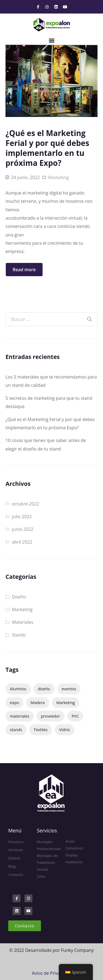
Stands (19, 635)
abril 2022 (22, 542)
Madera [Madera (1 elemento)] (38, 703)
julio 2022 (22, 516)
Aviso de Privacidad (52, 973)
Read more (24, 270)
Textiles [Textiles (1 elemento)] (41, 730)
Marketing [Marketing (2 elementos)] (66, 703)
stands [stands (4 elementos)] (16, 730)
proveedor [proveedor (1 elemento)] (51, 716)
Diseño (19, 597)
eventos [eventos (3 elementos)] (69, 689)
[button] (51, 40)
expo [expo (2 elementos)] (14, 703)
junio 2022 (23, 529)
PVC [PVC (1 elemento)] (75, 716)
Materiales (23, 622)
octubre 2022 (25, 504)
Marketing (58, 177)
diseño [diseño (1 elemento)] (44, 689)
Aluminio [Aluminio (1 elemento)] (18, 689)
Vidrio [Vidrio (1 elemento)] (64, 730)
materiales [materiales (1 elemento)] (20, 716)
